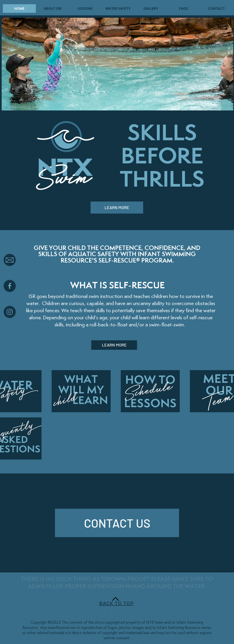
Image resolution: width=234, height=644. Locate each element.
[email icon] (10, 260)
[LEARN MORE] (117, 208)
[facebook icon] (10, 286)
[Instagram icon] (10, 312)
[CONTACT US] (117, 523)
